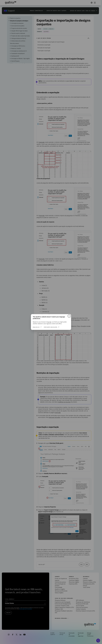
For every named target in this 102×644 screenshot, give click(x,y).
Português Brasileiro (51, 327)
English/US (36, 327)
